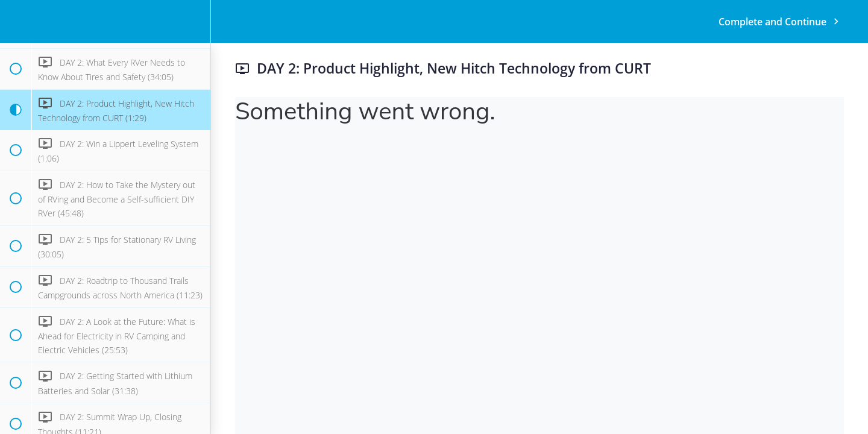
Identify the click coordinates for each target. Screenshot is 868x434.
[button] (15, 21)
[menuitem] (195, 21)
